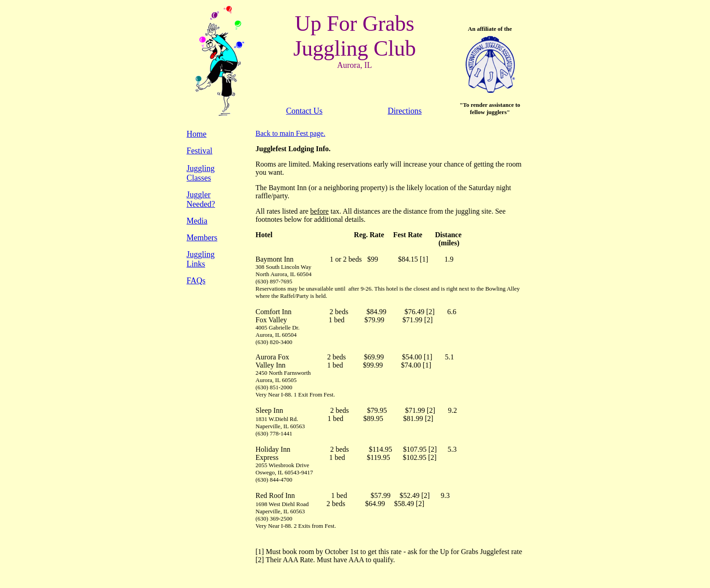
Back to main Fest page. (290, 133)
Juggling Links (201, 259)
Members (202, 238)
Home (197, 134)
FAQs (196, 281)
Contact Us (305, 111)
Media (197, 221)
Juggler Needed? (201, 199)
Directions (405, 111)
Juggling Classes (201, 173)
